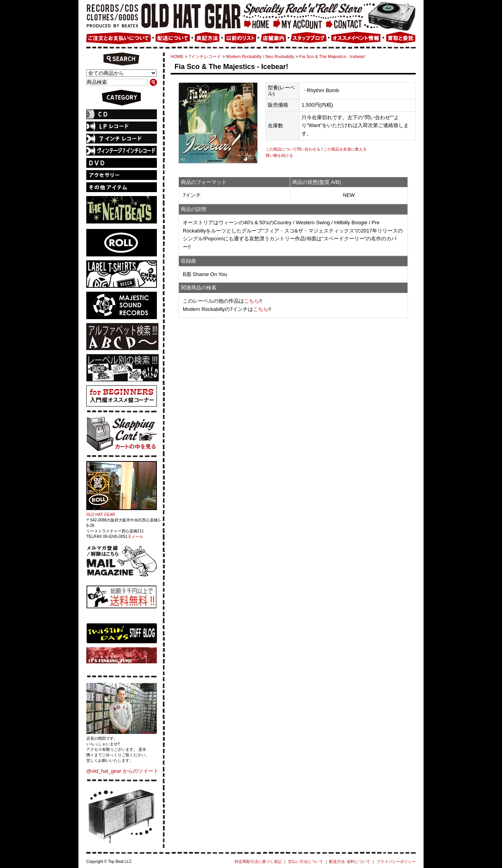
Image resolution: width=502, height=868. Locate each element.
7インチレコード (205, 56)
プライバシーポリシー (396, 862)
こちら (252, 301)
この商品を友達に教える (345, 149)
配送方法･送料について (350, 862)
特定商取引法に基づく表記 (258, 862)
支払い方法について (306, 862)
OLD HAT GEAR (101, 515)
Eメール (136, 537)
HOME (177, 56)
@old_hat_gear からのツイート (122, 771)
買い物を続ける (279, 155)
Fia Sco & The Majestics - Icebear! (332, 56)
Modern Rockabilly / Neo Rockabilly (260, 56)
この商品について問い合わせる (293, 149)
